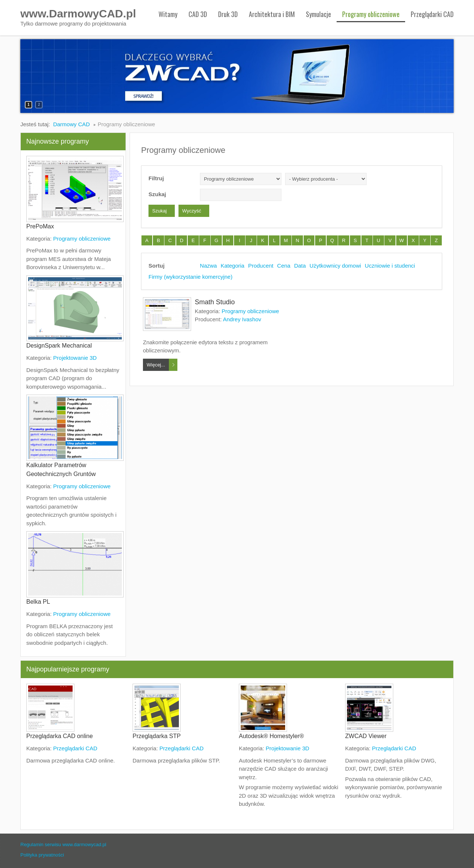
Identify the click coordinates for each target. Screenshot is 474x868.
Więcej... (156, 365)
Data (300, 266)
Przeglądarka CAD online (60, 736)
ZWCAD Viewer (366, 736)
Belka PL (38, 602)
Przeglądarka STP (157, 736)
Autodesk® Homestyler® (271, 736)
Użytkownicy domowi (335, 266)
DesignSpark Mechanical (59, 346)
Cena (284, 266)
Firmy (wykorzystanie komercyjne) (191, 277)
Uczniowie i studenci (390, 266)
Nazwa (208, 266)
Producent (261, 266)
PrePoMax (40, 226)
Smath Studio (215, 302)
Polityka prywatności (42, 855)
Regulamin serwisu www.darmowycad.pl (63, 844)
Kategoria (233, 266)
